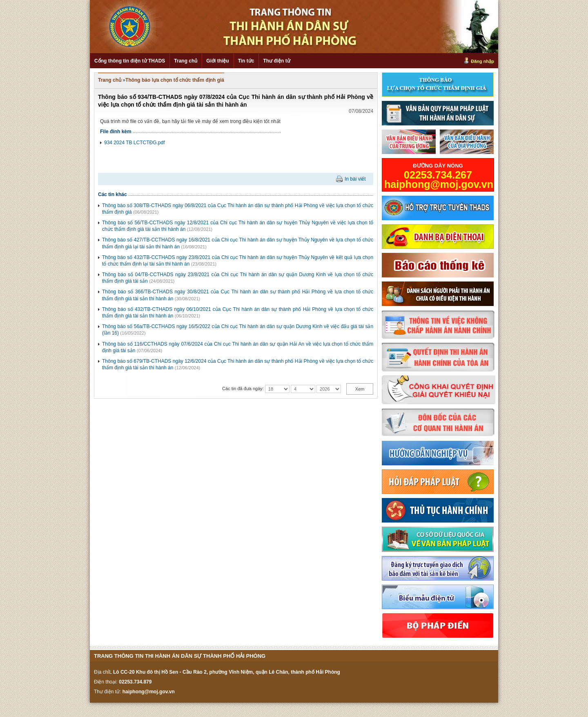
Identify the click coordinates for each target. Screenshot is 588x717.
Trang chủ (186, 61)
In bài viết (355, 179)
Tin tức (246, 61)
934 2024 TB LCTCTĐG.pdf (135, 143)
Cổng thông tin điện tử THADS (130, 61)
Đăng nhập (482, 61)
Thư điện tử (276, 61)
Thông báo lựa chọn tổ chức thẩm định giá (175, 80)
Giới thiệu (217, 61)
